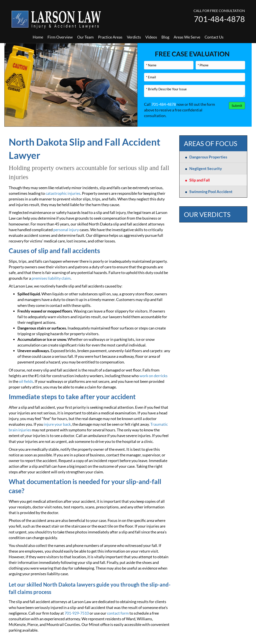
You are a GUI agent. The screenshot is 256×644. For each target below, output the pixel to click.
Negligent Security (206, 168)
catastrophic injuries (63, 193)
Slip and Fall (200, 180)
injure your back (57, 424)
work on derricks (153, 376)
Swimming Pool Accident (211, 192)
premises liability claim (51, 278)
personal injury (66, 230)
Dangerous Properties (208, 157)
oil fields (26, 381)
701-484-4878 (219, 19)
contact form (118, 613)
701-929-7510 (77, 613)
